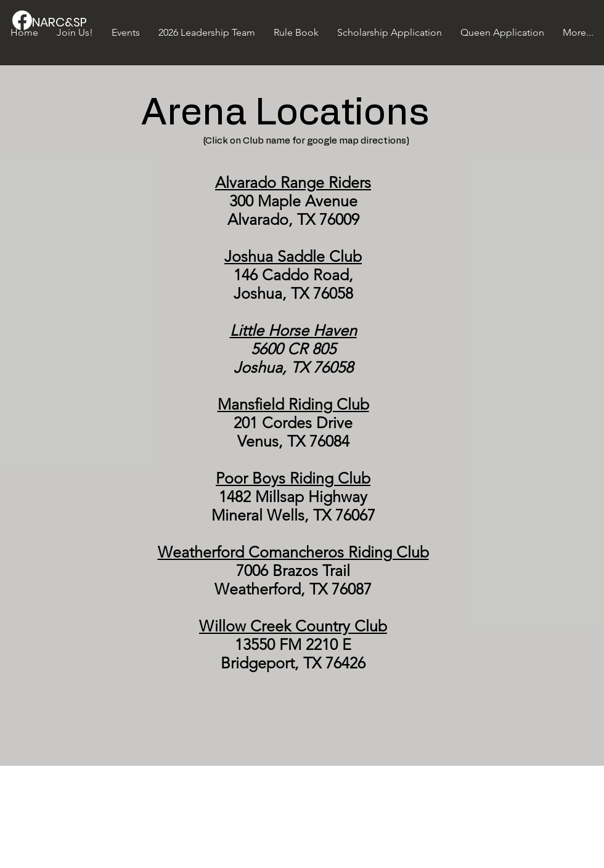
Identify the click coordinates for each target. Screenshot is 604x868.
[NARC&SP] (74, 22)
